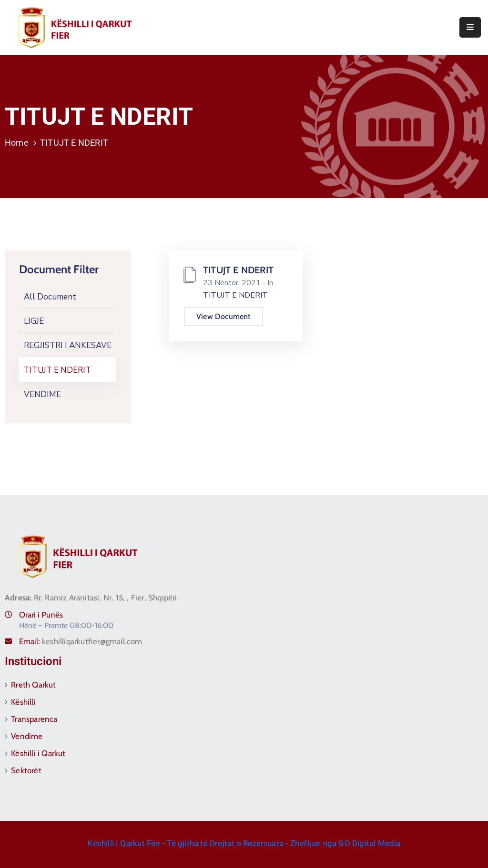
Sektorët (26, 770)
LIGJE (34, 321)
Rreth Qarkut (33, 685)
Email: (81, 641)
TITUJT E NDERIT (57, 370)
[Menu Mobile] (470, 27)
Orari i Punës (41, 615)
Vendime (27, 736)
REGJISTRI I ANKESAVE (68, 345)
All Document (50, 297)
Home (17, 143)
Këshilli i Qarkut (38, 753)
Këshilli (23, 702)
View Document (224, 316)
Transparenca (34, 719)
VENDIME (42, 394)
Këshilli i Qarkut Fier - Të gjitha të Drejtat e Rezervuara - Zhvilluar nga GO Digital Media (244, 843)
